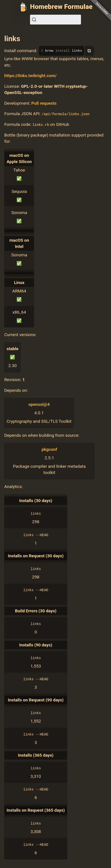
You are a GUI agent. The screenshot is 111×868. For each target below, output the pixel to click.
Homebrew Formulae (61, 7)
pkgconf (49, 449)
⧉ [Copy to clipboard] (89, 51)
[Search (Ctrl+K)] (56, 20)
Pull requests (44, 103)
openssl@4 (39, 404)
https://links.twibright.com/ (30, 76)
